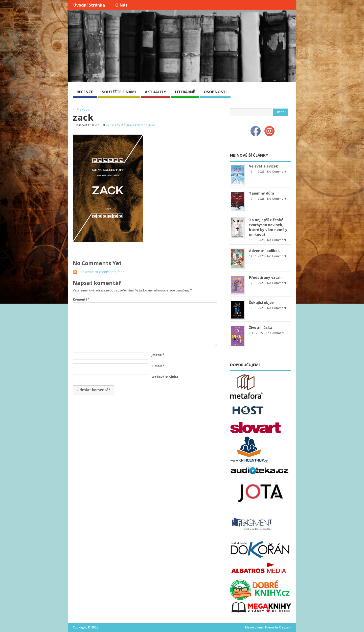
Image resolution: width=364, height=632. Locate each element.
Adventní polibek (264, 251)
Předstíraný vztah (265, 277)
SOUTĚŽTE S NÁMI (119, 92)
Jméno (158, 355)
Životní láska (261, 328)
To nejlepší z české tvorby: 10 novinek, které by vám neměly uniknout (268, 227)
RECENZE (85, 92)
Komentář (81, 299)
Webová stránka (165, 377)
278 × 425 (113, 125)
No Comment (277, 171)
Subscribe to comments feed (101, 272)
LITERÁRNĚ (185, 92)
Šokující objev (261, 302)
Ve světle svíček (264, 166)
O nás (121, 5)
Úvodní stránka (89, 5)
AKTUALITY (155, 92)
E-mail (158, 366)
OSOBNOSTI (215, 92)
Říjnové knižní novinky (139, 125)
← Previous (81, 109)
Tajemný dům (261, 193)
